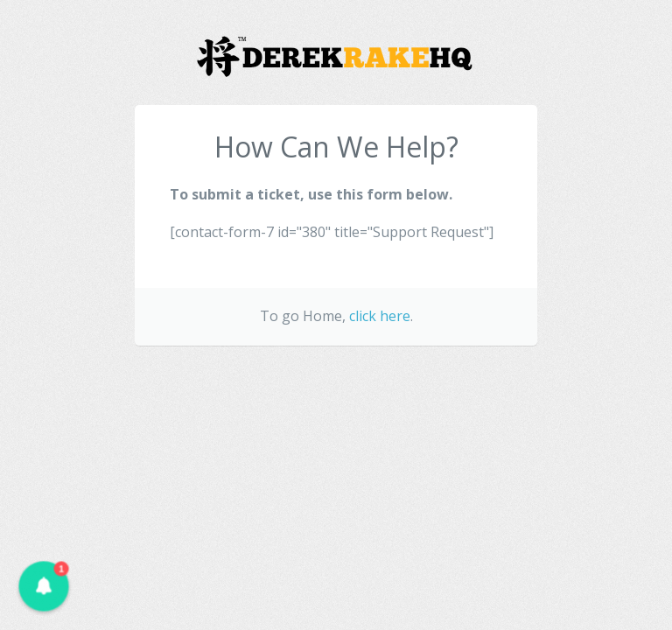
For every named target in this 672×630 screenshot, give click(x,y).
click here (380, 316)
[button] (43, 586)
